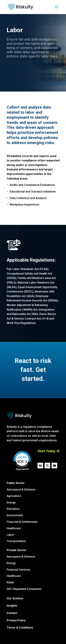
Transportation (16, 541)
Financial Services (18, 570)
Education (13, 509)
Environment (15, 515)
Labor (10, 535)
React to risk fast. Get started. (33, 370)
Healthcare (14, 528)
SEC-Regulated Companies (24, 589)
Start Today (46, 451)
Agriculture (14, 496)
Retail (10, 582)
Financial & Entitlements (22, 522)
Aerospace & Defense (21, 489)
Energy (11, 502)
